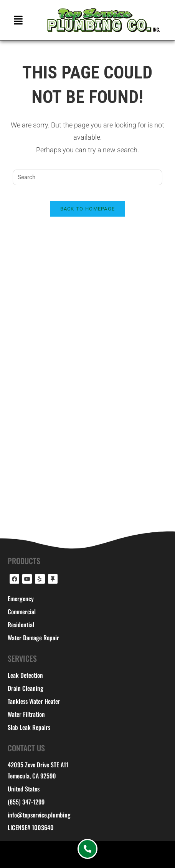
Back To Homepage (88, 209)
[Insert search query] (87, 177)
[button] (18, 20)
